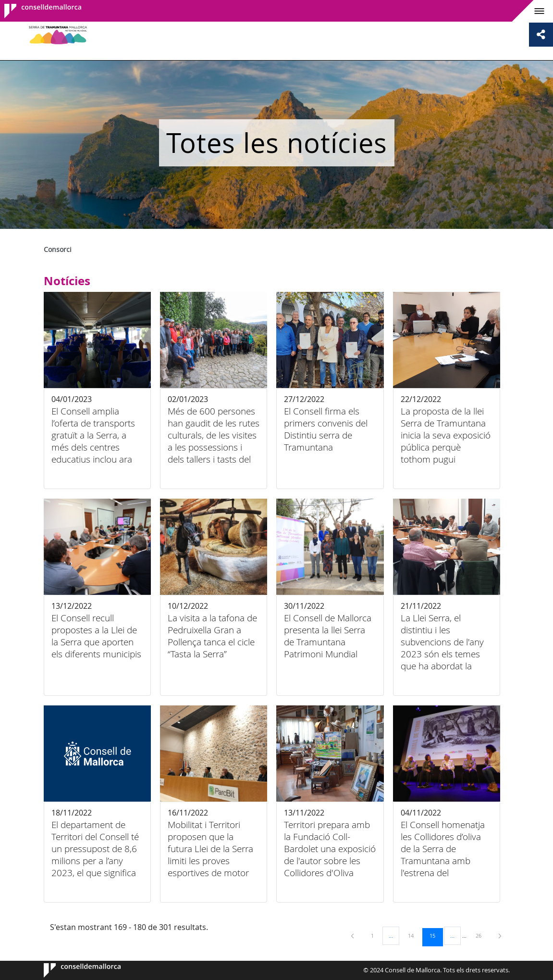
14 (414, 935)
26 (482, 935)
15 (436, 935)
